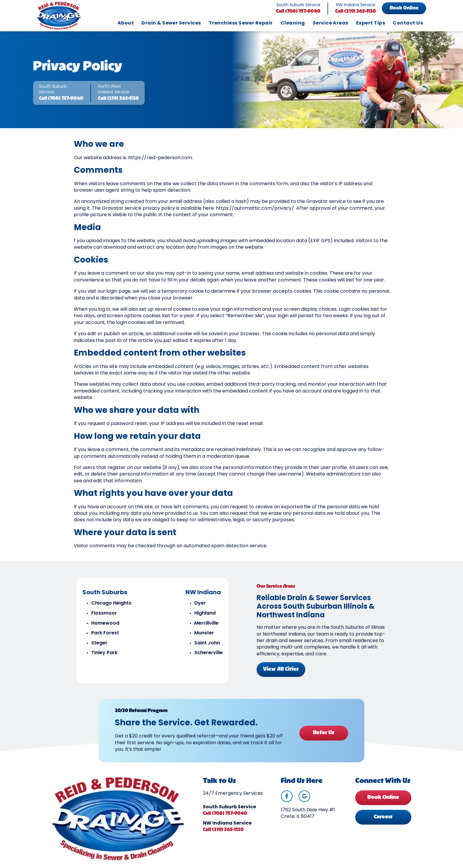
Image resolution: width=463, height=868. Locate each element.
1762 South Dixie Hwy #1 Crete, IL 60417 (308, 815)
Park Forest (105, 635)
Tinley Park (104, 654)
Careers (383, 819)
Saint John (207, 645)
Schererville (208, 654)
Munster (204, 635)
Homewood (105, 625)
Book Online (404, 8)
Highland (205, 615)
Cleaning (293, 23)
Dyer (200, 605)
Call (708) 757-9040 (298, 12)
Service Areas (331, 23)
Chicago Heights (111, 605)
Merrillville (206, 625)
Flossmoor (104, 615)
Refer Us (324, 734)
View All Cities (281, 671)
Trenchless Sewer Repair (241, 23)
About (126, 23)
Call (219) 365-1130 (356, 12)
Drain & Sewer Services (171, 23)
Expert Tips (371, 23)
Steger (99, 645)
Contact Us (408, 23)
